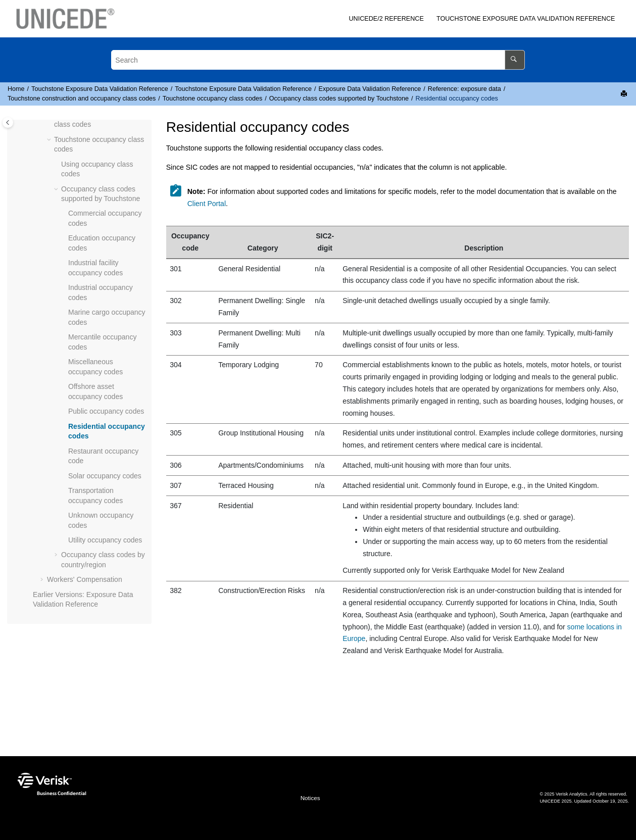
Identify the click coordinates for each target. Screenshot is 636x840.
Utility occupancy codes (105, 540)
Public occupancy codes (106, 411)
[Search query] (318, 60)
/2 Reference (386, 19)
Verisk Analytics (572, 794)
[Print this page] (625, 94)
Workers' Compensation (85, 579)
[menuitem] (386, 19)
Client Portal (207, 204)
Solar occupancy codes (105, 476)
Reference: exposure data (464, 89)
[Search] (515, 60)
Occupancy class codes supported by (339, 98)
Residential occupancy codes (457, 98)
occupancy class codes (212, 98)
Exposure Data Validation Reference (526, 19)
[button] (50, 140)
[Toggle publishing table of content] (8, 122)
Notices (310, 798)
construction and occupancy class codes (82, 98)
